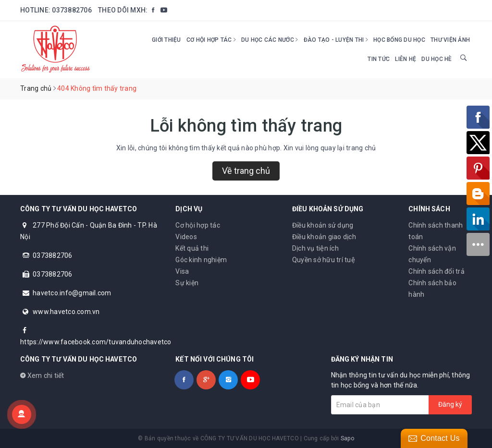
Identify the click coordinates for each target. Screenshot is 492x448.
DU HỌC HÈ (437, 59)
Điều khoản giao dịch (324, 237)
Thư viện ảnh (450, 40)
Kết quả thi (192, 248)
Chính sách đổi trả (437, 271)
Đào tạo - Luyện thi (336, 40)
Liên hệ (406, 59)
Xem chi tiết (42, 375)
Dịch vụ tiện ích (315, 248)
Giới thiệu (166, 40)
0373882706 (72, 10)
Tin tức (379, 59)
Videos (186, 237)
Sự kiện (187, 283)
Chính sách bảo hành (432, 289)
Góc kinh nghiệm (201, 260)
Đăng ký (450, 404)
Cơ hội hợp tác (211, 40)
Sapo (347, 438)
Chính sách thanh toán (436, 231)
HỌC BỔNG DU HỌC (399, 40)
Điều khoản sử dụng (323, 225)
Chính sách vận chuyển (432, 254)
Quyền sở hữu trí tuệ (324, 260)
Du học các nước (270, 40)
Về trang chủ (246, 171)
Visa (182, 271)
